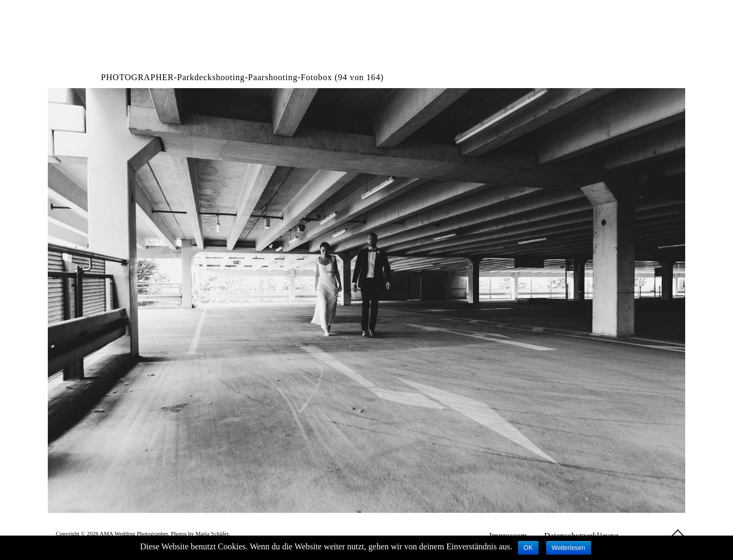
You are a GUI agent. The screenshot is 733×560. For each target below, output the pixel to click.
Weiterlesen (569, 548)
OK (528, 548)
